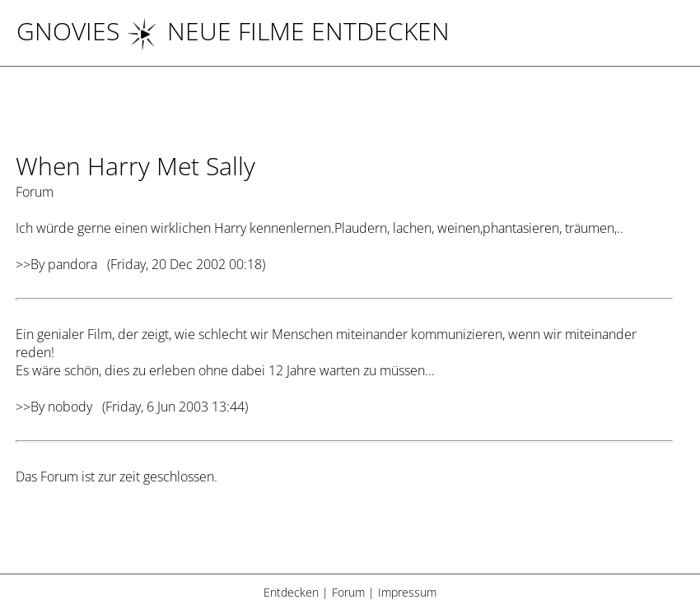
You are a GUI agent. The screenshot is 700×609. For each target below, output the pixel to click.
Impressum (407, 592)
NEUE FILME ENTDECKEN (288, 31)
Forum (348, 592)
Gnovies (68, 31)
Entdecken (291, 592)
